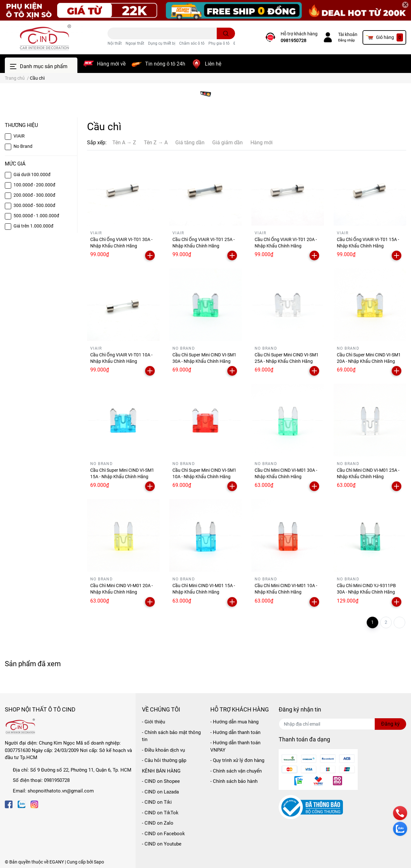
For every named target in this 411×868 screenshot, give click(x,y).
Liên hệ (213, 64)
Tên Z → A (156, 143)
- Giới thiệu (153, 722)
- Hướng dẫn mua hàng (234, 722)
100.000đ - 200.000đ (34, 185)
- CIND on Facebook (163, 834)
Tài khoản (348, 34)
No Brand (23, 146)
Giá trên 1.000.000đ (33, 226)
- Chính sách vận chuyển (236, 771)
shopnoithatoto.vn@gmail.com (61, 791)
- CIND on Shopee (161, 781)
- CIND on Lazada (160, 792)
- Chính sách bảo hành (234, 781)
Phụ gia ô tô (219, 43)
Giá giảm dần (227, 143)
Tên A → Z (124, 143)
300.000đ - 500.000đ (34, 205)
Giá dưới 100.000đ (32, 174)
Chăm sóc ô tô (192, 43)
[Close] (405, 5)
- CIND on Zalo (158, 823)
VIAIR (19, 136)
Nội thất (115, 43)
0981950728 (293, 40)
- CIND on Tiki (157, 802)
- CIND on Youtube (162, 844)
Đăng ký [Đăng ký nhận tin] (390, 724)
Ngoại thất (135, 43)
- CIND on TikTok (160, 813)
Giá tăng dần (190, 143)
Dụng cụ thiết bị (162, 43)
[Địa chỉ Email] (342, 724)
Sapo (99, 862)
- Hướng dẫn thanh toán (235, 732)
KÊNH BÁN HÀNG (161, 771)
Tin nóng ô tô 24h (165, 64)
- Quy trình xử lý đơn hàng (237, 760)
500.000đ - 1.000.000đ (36, 216)
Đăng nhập (346, 40)
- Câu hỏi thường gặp (164, 760)
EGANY (57, 862)
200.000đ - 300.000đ (34, 195)
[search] (226, 33)
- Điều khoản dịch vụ (163, 750)
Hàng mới (262, 143)
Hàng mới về (111, 64)
